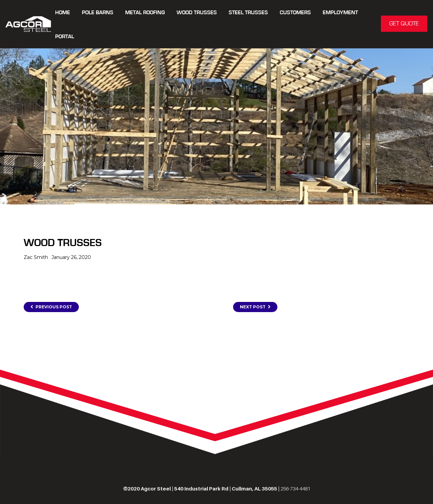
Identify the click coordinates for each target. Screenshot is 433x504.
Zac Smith (36, 257)
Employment (340, 13)
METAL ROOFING (145, 13)
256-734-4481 (295, 488)
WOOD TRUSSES (197, 13)
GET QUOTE (404, 24)
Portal (65, 37)
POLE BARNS (98, 13)
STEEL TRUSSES (248, 13)
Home (63, 13)
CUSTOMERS (295, 13)
